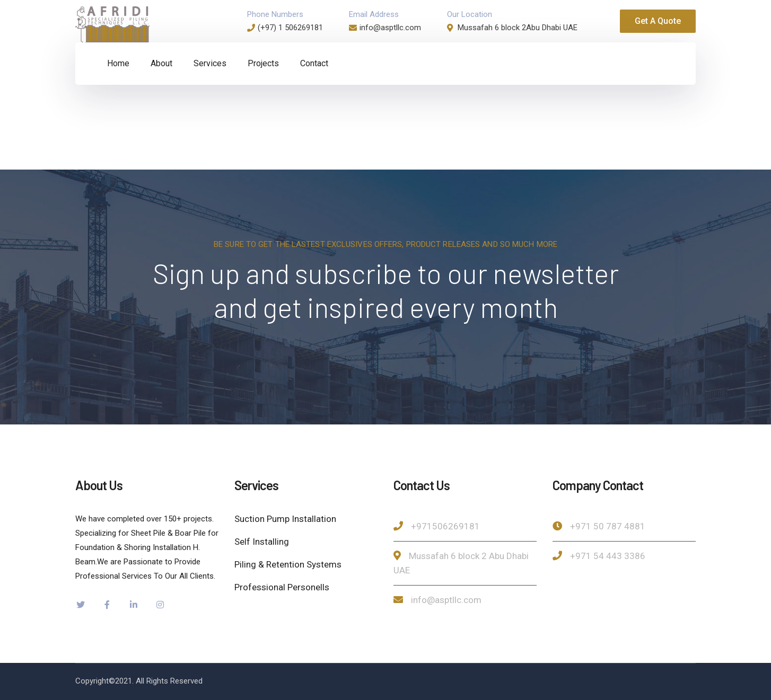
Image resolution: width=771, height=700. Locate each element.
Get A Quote (658, 21)
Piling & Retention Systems (288, 564)
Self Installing (262, 542)
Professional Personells (282, 587)
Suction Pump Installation (285, 519)
